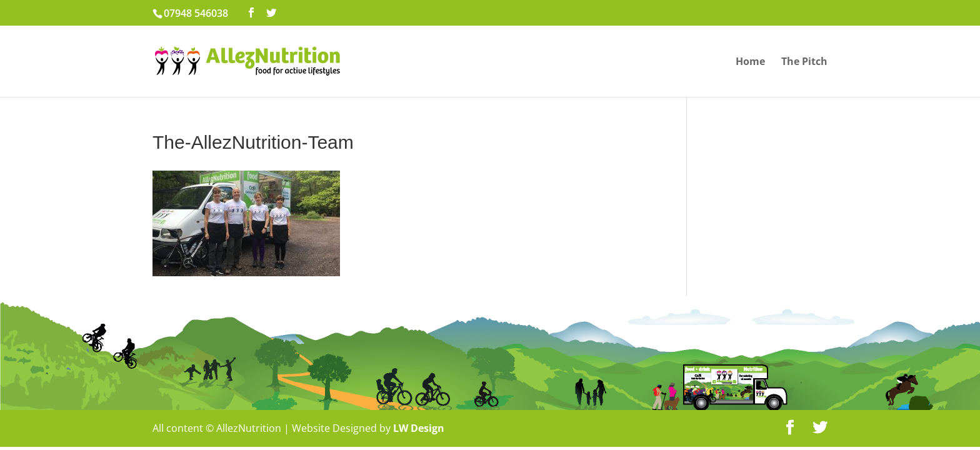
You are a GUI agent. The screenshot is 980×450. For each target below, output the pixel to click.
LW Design (419, 428)
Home (750, 62)
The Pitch (804, 62)
